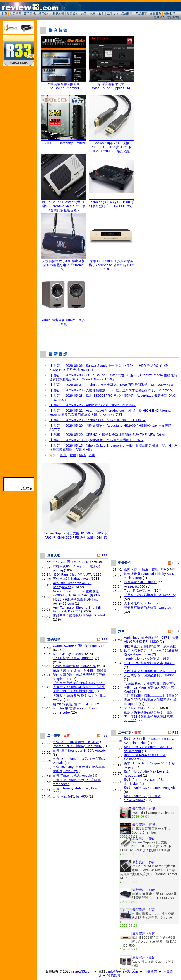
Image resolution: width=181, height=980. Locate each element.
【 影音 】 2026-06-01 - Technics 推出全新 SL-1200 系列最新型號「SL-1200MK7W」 (113, 385)
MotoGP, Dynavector (68, 654)
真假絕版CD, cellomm (140, 603)
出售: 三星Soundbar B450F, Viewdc (79, 751)
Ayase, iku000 (135, 586)
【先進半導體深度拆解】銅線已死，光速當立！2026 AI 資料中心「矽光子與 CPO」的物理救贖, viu (79, 687)
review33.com (82, 971)
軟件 (73, 455)
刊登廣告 (150, 971)
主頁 (4, 14)
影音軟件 (44, 14)
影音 (63, 455)
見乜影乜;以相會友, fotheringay (76, 658)
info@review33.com (123, 971)
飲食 (101, 14)
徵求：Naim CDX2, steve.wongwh (149, 788)
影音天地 (30, 14)
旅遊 (84, 14)
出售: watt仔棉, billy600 (70, 796)
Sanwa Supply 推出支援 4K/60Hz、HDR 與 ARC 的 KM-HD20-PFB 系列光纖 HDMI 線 (76, 534)
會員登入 (159, 17)
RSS (105, 555)
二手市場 (113, 14)
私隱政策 (114, 975)
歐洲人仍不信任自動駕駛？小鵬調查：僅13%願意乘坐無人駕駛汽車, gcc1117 (149, 717)
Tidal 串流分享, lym (138, 591)
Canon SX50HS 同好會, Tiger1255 (79, 646)
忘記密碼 (173, 17)
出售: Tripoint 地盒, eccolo (72, 776)
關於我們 (170, 14)
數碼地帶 (58, 14)
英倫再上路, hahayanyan (71, 579)
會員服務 (155, 14)
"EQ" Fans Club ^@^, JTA (72, 574)
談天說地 (73, 14)
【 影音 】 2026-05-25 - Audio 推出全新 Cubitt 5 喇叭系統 (92, 405)
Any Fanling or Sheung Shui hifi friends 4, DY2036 (77, 609)
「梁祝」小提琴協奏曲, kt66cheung (150, 595)
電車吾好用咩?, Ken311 (142, 708)
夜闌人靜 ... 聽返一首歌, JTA (145, 569)
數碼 (82, 455)
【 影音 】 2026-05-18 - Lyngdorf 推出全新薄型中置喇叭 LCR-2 (96, 440)
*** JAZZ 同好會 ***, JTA (71, 562)
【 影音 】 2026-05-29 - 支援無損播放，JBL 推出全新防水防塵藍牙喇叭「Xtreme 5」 (112, 390)
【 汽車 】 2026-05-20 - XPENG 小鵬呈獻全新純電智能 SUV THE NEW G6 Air (108, 435)
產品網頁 (141, 14)
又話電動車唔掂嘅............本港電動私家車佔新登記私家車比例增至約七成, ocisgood (151, 700)
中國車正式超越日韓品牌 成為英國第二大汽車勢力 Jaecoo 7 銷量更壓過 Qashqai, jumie (151, 650)
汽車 (93, 14)
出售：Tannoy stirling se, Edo (75, 788)
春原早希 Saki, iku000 (140, 582)
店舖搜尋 (127, 14)
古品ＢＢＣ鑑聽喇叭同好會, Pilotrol (79, 615)
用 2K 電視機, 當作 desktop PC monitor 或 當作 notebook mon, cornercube (76, 708)
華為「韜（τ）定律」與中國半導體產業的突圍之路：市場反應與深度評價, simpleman (80, 675)
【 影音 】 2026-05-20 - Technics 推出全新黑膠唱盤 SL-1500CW (98, 420)
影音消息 (16, 14)
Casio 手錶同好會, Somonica (74, 666)
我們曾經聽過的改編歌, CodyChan (149, 608)
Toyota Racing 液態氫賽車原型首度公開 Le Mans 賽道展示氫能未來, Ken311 (150, 687)
